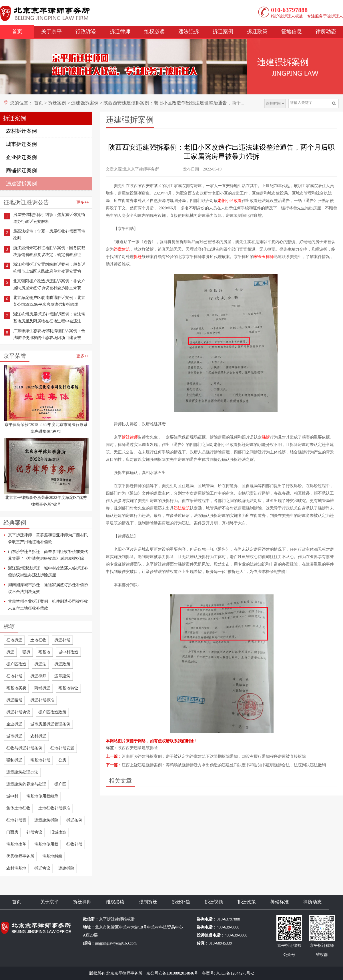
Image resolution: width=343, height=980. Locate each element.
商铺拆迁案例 (21, 170)
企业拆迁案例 (21, 157)
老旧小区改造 (230, 201)
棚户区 (60, 784)
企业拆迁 (14, 724)
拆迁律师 (120, 31)
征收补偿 (74, 844)
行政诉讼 (86, 31)
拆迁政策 (257, 31)
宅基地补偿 (40, 760)
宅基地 (44, 652)
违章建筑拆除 (46, 820)
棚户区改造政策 (52, 712)
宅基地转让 (68, 688)
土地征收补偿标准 (54, 808)
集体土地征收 (18, 808)
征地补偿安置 (62, 748)
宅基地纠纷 (52, 856)
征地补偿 (14, 676)
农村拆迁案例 (21, 131)
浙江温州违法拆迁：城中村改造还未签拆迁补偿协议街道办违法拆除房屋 (48, 572)
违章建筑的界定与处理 (26, 784)
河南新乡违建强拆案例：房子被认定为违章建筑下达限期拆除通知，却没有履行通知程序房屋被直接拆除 (214, 756)
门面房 (12, 832)
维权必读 (154, 31)
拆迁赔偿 (14, 700)
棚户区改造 (16, 664)
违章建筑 (62, 676)
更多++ (83, 202)
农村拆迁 (38, 736)
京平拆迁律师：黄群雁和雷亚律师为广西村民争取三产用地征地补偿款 (48, 538)
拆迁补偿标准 (42, 700)
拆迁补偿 (62, 640)
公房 (62, 760)
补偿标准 (280, 902)
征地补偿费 (16, 820)
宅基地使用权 (46, 844)
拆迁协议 (42, 868)
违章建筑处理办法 (22, 772)
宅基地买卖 (16, 688)
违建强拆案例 (85, 103)
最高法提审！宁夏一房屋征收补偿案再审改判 (49, 235)
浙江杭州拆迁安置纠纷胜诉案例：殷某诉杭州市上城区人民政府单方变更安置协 (49, 268)
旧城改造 (58, 832)
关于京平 (51, 31)
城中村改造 (68, 652)
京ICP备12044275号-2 (235, 973)
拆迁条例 (74, 820)
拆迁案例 (223, 31)
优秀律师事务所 (20, 856)
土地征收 (38, 640)
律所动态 (326, 31)
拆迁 (10, 652)
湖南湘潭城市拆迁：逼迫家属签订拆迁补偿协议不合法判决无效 (48, 588)
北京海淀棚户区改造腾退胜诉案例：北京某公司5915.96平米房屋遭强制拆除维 (49, 301)
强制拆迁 (14, 760)
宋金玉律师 (264, 257)
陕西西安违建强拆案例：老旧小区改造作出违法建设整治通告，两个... (174, 103)
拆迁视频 (214, 902)
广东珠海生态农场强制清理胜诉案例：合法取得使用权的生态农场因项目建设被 (49, 334)
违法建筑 (182, 508)
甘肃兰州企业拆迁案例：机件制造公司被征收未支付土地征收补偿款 (48, 605)
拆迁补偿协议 (18, 712)
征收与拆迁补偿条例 (24, 748)
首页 (17, 31)
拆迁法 (40, 664)
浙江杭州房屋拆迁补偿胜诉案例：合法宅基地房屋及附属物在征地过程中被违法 (49, 318)
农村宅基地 (16, 868)
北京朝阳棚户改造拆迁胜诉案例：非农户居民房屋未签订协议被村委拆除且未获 (49, 284)
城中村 (12, 796)
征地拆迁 (14, 640)
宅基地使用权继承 (42, 796)
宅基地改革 (16, 844)
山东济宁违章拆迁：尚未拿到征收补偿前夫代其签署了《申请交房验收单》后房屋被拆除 (48, 555)
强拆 (26, 652)
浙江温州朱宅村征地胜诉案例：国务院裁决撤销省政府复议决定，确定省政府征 (49, 251)
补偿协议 (34, 832)
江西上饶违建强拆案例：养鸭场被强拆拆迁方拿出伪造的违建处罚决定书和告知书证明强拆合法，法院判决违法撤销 (224, 765)
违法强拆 (189, 31)
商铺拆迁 (42, 688)
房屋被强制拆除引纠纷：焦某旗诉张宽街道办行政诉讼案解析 (49, 218)
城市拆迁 (14, 736)
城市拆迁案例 (21, 144)
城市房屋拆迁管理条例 (50, 724)
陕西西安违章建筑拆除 (138, 748)
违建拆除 (66, 868)
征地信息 (292, 31)
